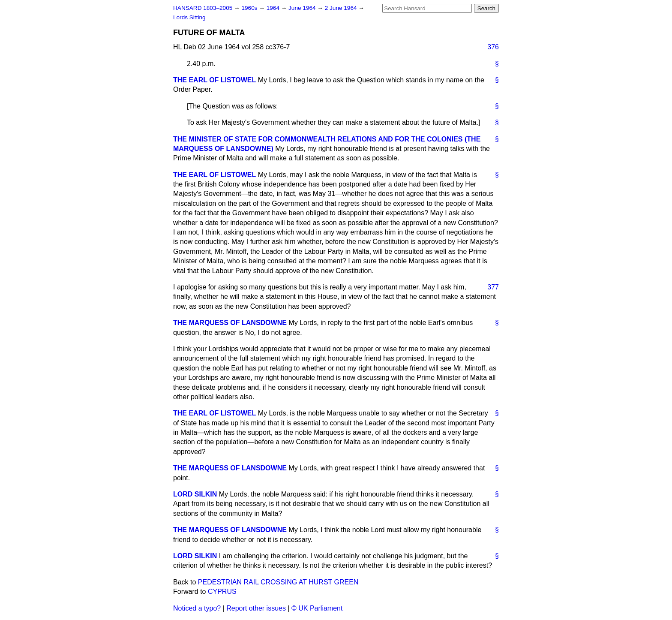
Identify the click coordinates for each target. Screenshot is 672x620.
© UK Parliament (317, 608)
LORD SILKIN (195, 494)
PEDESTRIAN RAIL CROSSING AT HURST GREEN (278, 582)
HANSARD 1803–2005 (203, 8)
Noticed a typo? (197, 608)
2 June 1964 (342, 8)
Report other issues (256, 608)
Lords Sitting (189, 17)
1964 (274, 8)
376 (493, 47)
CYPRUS (222, 591)
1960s (250, 8)
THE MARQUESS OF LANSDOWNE (230, 323)
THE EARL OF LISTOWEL (214, 80)
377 (493, 287)
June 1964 (303, 8)
